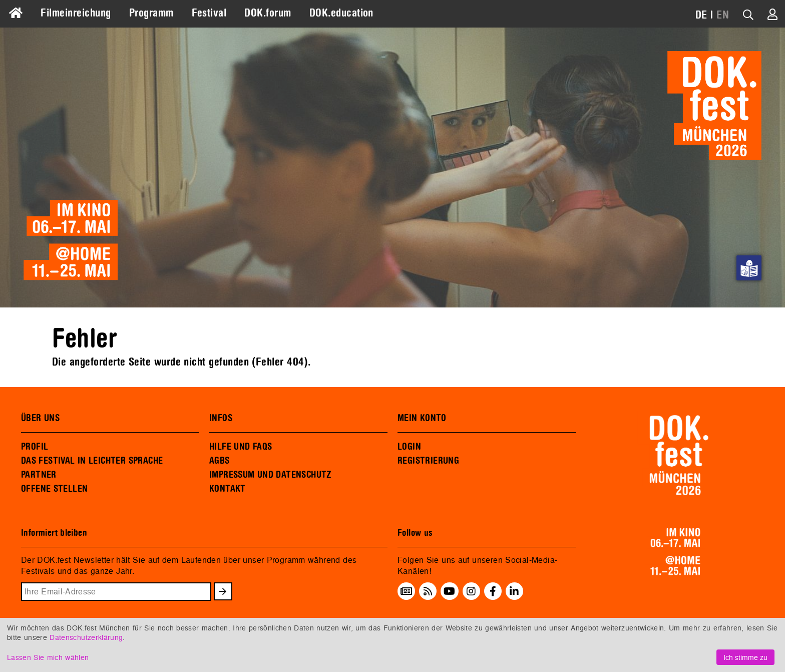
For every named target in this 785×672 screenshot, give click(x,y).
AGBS (220, 461)
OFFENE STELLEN (54, 489)
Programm (151, 13)
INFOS (221, 418)
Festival (209, 13)
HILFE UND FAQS (241, 447)
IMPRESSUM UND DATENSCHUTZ (271, 475)
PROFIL (35, 447)
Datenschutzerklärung (86, 637)
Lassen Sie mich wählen (48, 657)
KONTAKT (228, 489)
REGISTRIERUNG (428, 461)
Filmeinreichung (76, 13)
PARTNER (39, 475)
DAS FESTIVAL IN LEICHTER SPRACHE (92, 461)
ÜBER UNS (40, 418)
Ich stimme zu (745, 657)
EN (723, 15)
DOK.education (341, 13)
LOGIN (409, 447)
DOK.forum (268, 13)
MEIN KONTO (422, 418)
